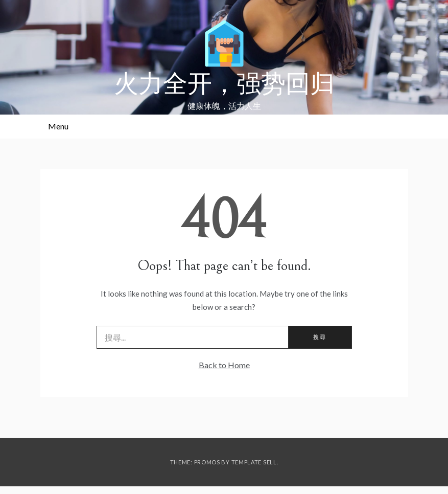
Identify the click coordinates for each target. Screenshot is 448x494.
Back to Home (224, 365)
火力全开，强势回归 (224, 85)
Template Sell (254, 462)
